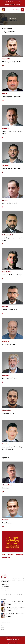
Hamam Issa (5, 444)
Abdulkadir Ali (5, 342)
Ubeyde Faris (5, 520)
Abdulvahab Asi (6, 59)
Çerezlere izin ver (12, 642)
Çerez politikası (16, 640)
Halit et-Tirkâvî (5, 129)
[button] (17, 10)
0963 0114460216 (12, 4)
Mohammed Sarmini (7, 485)
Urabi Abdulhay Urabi (7, 235)
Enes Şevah (5, 200)
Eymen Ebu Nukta (6, 272)
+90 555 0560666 (5, 588)
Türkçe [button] (19, 10)
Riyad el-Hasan (6, 375)
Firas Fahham (5, 165)
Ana (10, 19)
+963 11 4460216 (5, 586)
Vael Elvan (4, 94)
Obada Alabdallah (6, 410)
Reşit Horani (5, 307)
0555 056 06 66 (7, 4)
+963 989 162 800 (17, 4)
